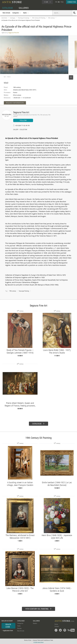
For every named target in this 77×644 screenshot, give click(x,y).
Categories (20, 623)
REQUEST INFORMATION (15, 103)
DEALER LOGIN (8, 626)
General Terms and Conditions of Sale (43, 640)
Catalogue (13, 18)
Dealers (35, 623)
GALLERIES (24, 8)
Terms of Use (28, 640)
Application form (8, 630)
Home (56, 624)
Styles (19, 626)
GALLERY (16, 130)
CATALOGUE (7, 8)
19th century (51, 18)
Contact (57, 626)
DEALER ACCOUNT (7, 621)
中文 (62, 2)
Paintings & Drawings (24, 18)
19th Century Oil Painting (39, 18)
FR (56, 2)
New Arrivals (6, 13)
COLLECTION (23, 130)
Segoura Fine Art (21, 112)
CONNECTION (72, 2)
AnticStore (4, 18)
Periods (19, 628)
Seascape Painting (24, 291)
